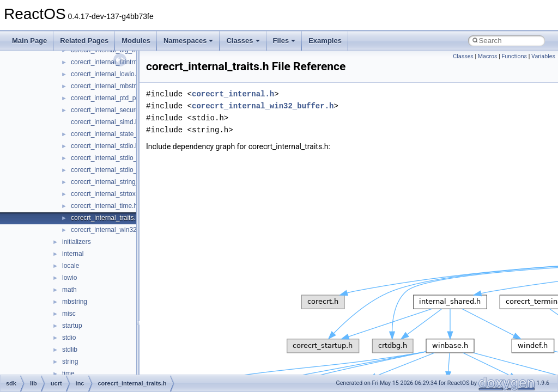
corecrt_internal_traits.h (105, 218)
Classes (243, 41)
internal (73, 254)
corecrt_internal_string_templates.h (122, 182)
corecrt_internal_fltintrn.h (107, 62)
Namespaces (189, 41)
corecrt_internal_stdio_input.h (114, 158)
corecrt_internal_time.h (104, 206)
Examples (325, 41)
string (70, 362)
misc (69, 314)
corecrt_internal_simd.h (105, 122)
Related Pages (84, 41)
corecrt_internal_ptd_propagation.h (122, 98)
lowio (69, 278)
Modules (136, 41)
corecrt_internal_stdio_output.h (116, 170)
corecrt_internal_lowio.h (105, 74)
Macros (488, 56)
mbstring (75, 302)
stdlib (70, 350)
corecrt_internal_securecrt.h (111, 110)
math (69, 290)
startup (72, 326)
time (68, 373)
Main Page (29, 41)
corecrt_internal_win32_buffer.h (116, 230)
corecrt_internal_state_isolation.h (119, 134)
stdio (69, 338)
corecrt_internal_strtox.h (106, 194)
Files (284, 41)
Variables (543, 56)
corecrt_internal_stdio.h (105, 146)
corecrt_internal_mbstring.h (110, 86)
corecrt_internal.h (233, 94)
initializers (77, 242)
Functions (514, 56)
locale (71, 266)
